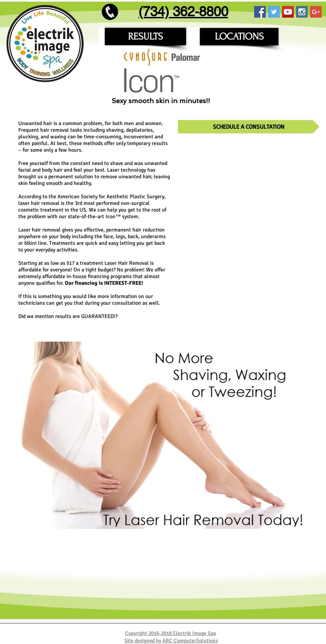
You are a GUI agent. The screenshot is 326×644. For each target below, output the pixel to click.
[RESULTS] (145, 37)
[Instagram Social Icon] (302, 12)
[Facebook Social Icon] (260, 12)
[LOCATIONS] (239, 37)
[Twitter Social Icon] (274, 12)
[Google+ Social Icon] (316, 12)
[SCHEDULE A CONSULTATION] (249, 127)
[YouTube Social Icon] (288, 12)
